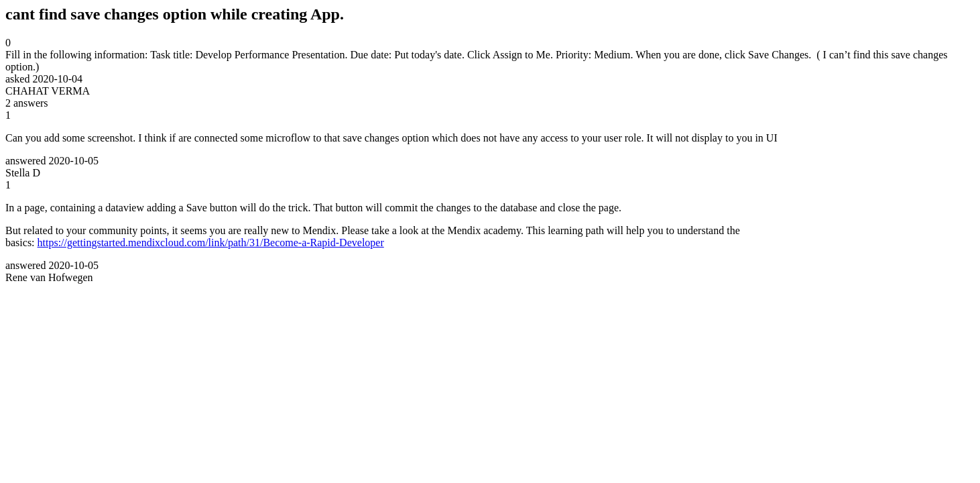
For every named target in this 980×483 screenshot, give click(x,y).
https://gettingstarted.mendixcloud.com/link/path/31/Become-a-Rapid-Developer (211, 243)
